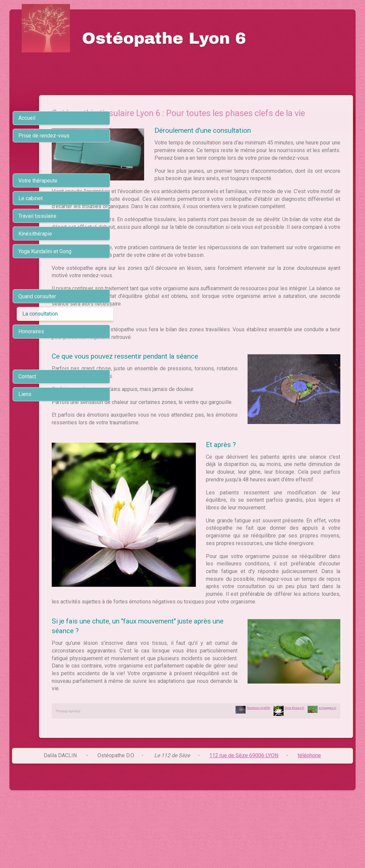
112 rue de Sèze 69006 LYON (244, 820)
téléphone (309, 820)
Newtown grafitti (258, 772)
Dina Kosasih (294, 772)
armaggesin (327, 772)
